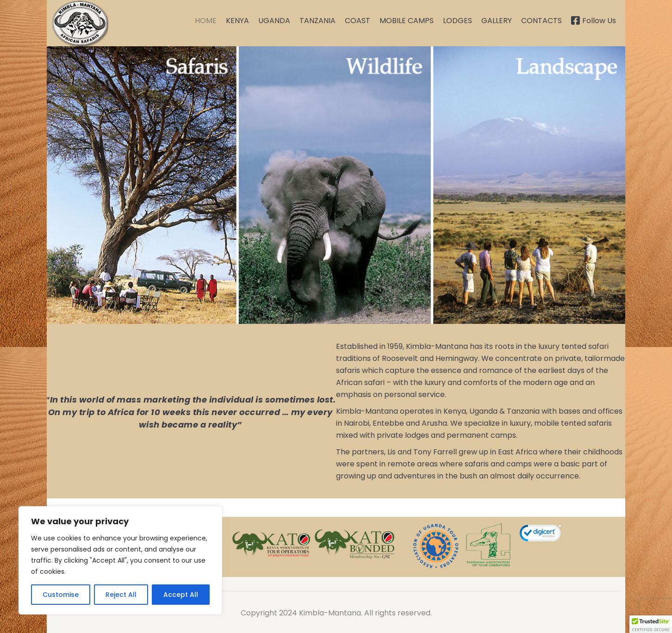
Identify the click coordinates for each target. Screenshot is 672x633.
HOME (206, 21)
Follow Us (594, 21)
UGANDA (274, 21)
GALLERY (497, 21)
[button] (651, 624)
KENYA (237, 21)
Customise (61, 595)
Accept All (181, 595)
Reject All (121, 595)
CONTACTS (541, 21)
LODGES (457, 21)
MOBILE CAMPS (407, 21)
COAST (358, 21)
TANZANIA (317, 21)
